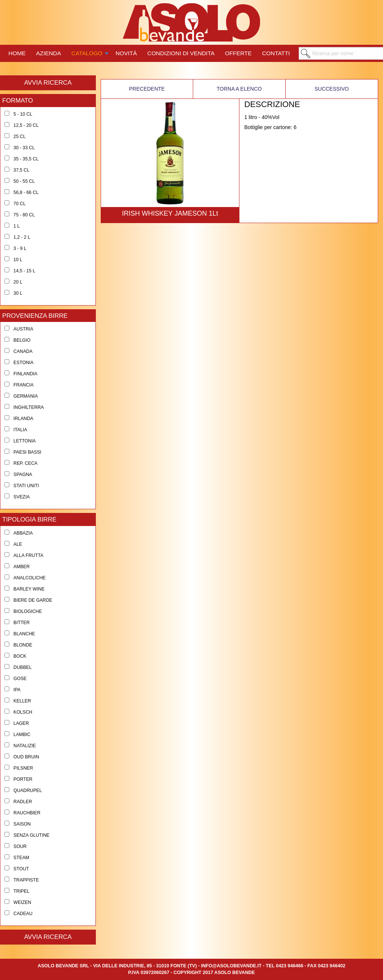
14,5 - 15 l (24, 271)
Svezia (22, 497)
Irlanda (23, 419)
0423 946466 (290, 966)
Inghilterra (29, 407)
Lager (21, 723)
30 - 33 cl (24, 148)
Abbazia (23, 533)
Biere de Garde (33, 600)
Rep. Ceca (25, 463)
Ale (18, 544)
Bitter (22, 623)
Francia (23, 385)
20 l (18, 282)
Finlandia (25, 374)
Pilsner (23, 768)
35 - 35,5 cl (26, 159)
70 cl (20, 204)
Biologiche (28, 611)
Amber (22, 567)
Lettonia (25, 441)
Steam (21, 858)
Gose (20, 679)
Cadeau (23, 914)
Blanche (24, 634)
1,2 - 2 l (22, 237)
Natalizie (25, 746)
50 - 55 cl (24, 181)
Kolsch (23, 712)
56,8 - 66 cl (26, 192)
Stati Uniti (26, 486)
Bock (20, 656)
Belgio (22, 340)
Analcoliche (29, 578)
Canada (23, 351)
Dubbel (23, 667)
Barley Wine (29, 589)
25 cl (20, 137)
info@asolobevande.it (231, 966)
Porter (23, 779)
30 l (18, 293)
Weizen (22, 902)
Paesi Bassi (27, 452)
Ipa (17, 690)
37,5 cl (21, 170)
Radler (23, 802)
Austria (23, 329)
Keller (22, 701)
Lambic (22, 735)
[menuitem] (17, 52)
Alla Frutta (28, 555)
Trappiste (26, 880)
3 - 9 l (20, 248)
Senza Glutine (32, 835)
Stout (21, 869)
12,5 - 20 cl (26, 125)
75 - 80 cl (24, 215)
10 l (18, 260)
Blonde (23, 645)
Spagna (23, 475)
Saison (22, 824)
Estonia (23, 363)
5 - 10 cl (23, 114)
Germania (26, 396)
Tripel (21, 891)
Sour (20, 846)
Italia (20, 430)
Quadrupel (28, 790)
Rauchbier (27, 813)
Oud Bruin (26, 757)
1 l (17, 226)
